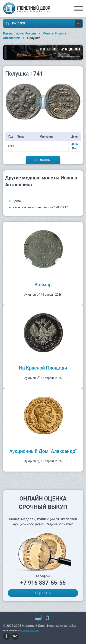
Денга (17, 201)
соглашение (30, 630)
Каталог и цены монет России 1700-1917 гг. (42, 207)
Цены (75, 144)
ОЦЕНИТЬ (43, 593)
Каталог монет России (19, 33)
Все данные (43, 160)
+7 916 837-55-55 (43, 583)
